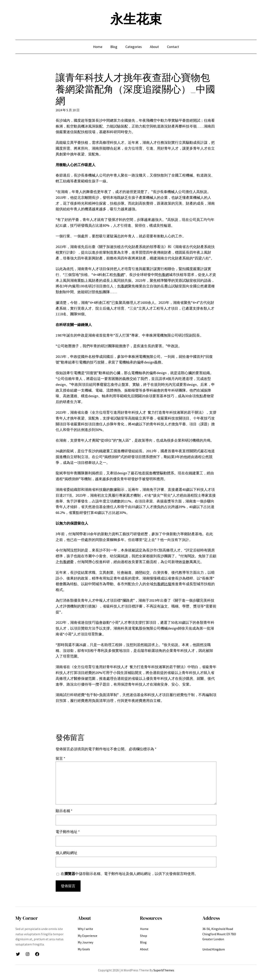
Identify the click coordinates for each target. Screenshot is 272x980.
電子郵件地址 (68, 832)
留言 (60, 758)
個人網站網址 (66, 853)
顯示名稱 (64, 811)
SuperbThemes (164, 970)
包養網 (119, 275)
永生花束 (136, 19)
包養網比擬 (162, 584)
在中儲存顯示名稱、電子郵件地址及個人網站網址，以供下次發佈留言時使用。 (129, 874)
